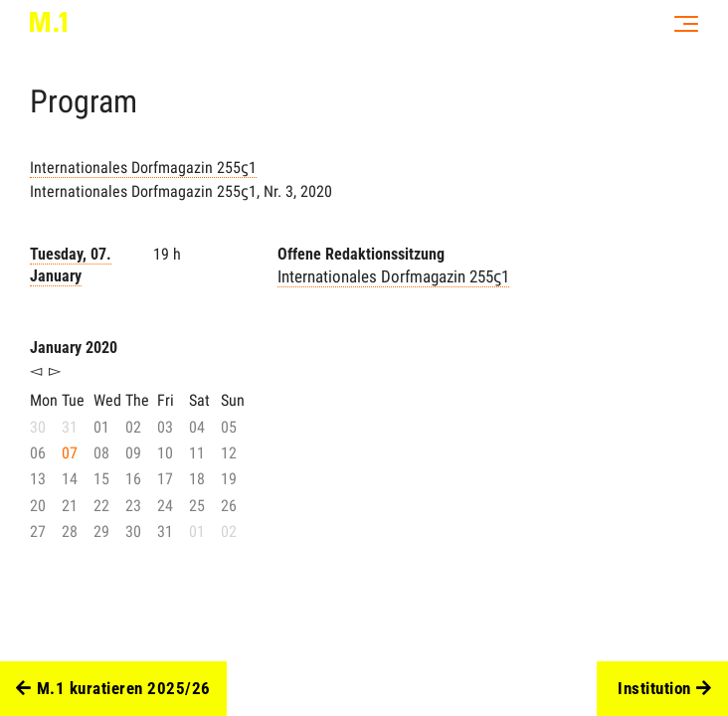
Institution (664, 689)
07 (70, 453)
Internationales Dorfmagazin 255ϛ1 (143, 168)
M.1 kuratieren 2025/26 (113, 689)
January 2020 (74, 348)
